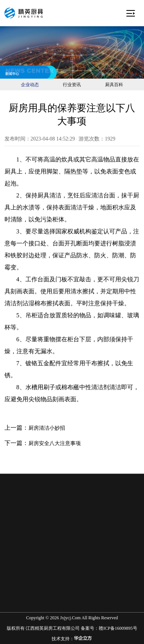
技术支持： (72, 639)
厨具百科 (114, 85)
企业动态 (30, 85)
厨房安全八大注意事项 (55, 443)
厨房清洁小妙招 (47, 428)
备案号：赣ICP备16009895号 (109, 628)
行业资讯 (72, 85)
